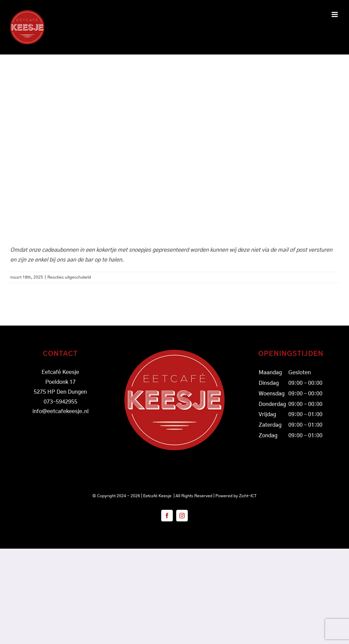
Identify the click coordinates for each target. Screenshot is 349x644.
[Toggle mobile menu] (335, 14)
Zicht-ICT (248, 496)
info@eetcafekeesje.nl (60, 411)
